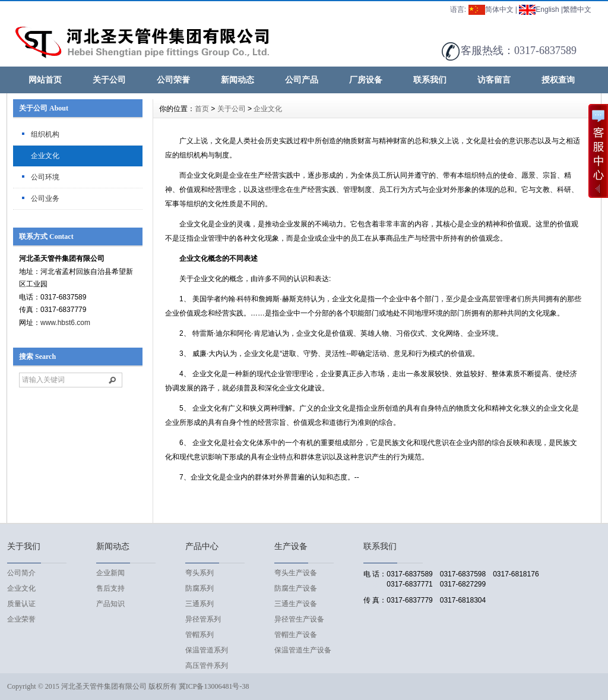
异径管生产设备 (299, 619)
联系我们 (430, 80)
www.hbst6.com (65, 323)
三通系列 (199, 604)
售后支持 (110, 588)
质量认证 (21, 604)
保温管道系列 (207, 650)
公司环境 (45, 177)
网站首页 (45, 80)
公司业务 (45, 198)
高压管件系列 (207, 666)
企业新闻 (110, 573)
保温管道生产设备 (303, 650)
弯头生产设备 (296, 573)
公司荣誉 (173, 80)
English (539, 10)
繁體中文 (577, 10)
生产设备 (291, 546)
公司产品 (302, 80)
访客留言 (494, 80)
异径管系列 (203, 619)
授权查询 (558, 80)
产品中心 (202, 546)
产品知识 (110, 604)
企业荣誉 (21, 619)
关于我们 (24, 546)
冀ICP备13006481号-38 (214, 686)
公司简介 (21, 573)
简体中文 (491, 10)
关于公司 (109, 80)
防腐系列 (199, 588)
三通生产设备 (296, 604)
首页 (202, 109)
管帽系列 (199, 635)
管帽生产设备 (296, 635)
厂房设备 (366, 80)
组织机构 (45, 134)
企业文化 (45, 156)
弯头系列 (199, 573)
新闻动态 (237, 80)
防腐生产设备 (296, 588)
